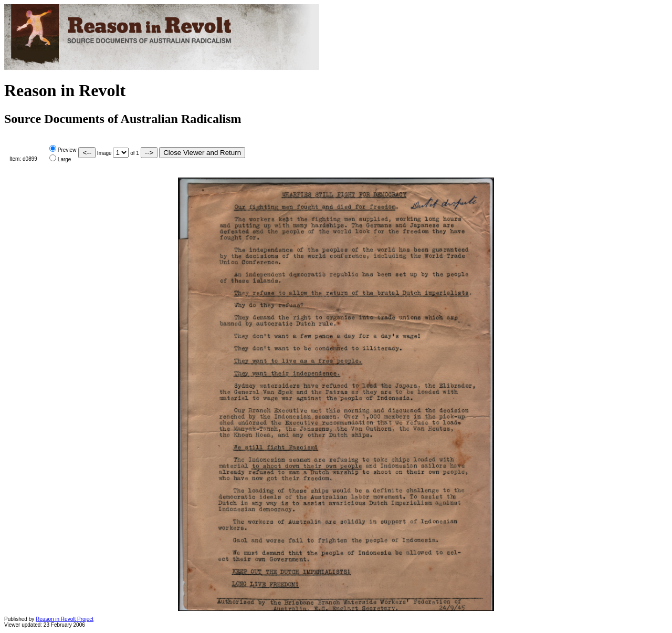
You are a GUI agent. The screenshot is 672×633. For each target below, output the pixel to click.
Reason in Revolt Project (65, 619)
